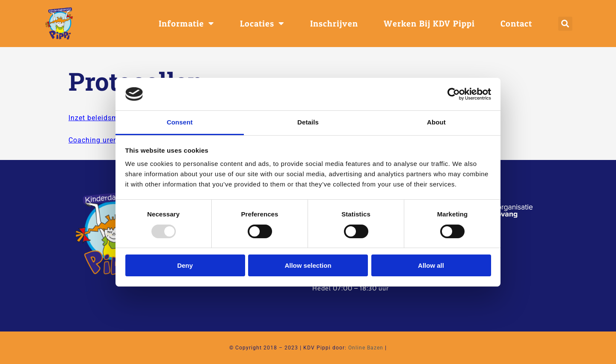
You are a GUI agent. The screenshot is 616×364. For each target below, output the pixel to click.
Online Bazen (366, 348)
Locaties (262, 24)
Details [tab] (308, 122)
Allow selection (308, 265)
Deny (185, 265)
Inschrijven (334, 24)
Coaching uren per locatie (112, 140)
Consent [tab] (180, 122)
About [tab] (436, 122)
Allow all (431, 265)
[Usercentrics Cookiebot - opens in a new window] (454, 94)
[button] (565, 24)
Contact (516, 24)
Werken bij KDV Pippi (429, 24)
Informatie (187, 24)
